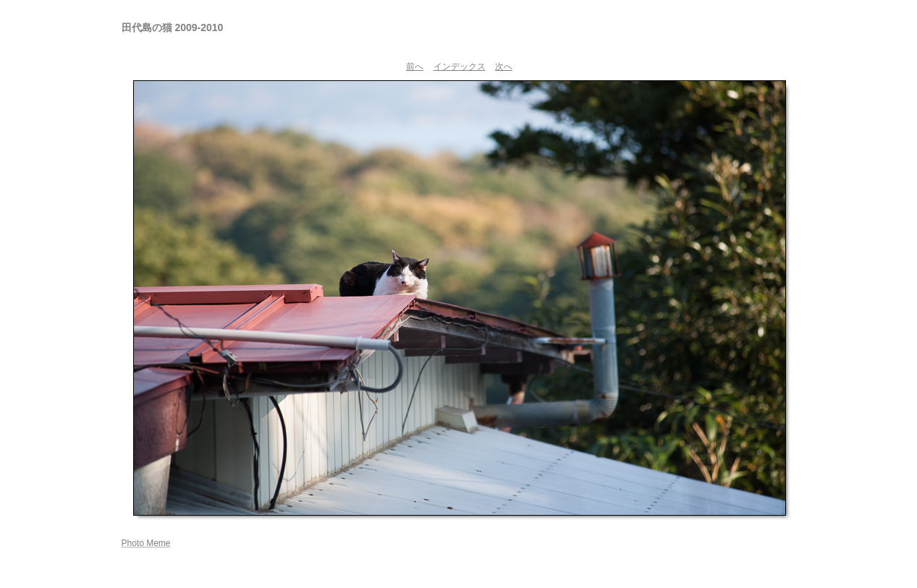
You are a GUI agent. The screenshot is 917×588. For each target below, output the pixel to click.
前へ (415, 67)
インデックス (460, 67)
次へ (504, 67)
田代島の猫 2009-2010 (173, 27)
